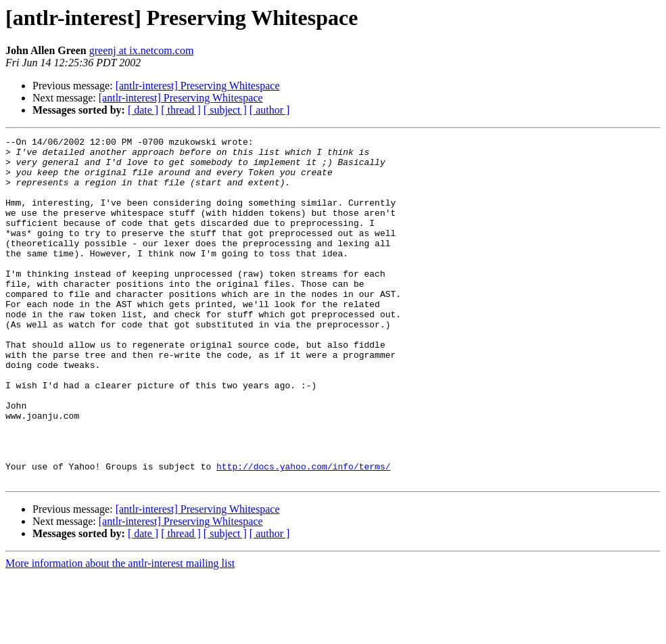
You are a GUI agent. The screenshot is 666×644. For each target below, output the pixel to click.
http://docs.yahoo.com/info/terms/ (303, 533)
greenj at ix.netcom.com (142, 50)
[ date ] (143, 110)
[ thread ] (181, 110)
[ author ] (270, 110)
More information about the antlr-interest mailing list (120, 632)
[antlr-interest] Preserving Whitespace (198, 86)
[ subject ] (225, 110)
